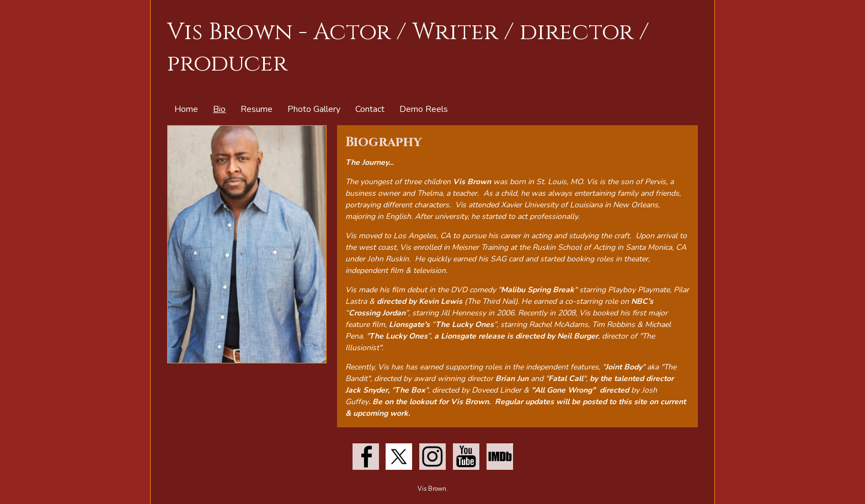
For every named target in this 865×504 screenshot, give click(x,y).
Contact (370, 109)
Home (186, 109)
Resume (257, 109)
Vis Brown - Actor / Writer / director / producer (408, 48)
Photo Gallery (314, 109)
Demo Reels (424, 109)
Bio (219, 109)
